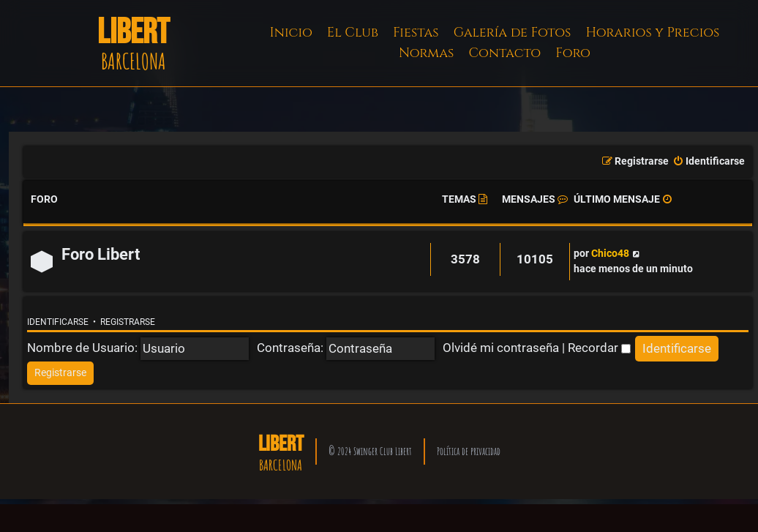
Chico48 (610, 254)
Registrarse (128, 322)
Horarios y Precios (652, 33)
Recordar (599, 348)
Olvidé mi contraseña (501, 348)
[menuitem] (709, 162)
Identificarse (58, 322)
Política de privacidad (469, 451)
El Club (353, 33)
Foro (573, 53)
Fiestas (416, 33)
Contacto (504, 53)
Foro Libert (101, 254)
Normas (426, 53)
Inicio (291, 33)
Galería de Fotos (513, 33)
